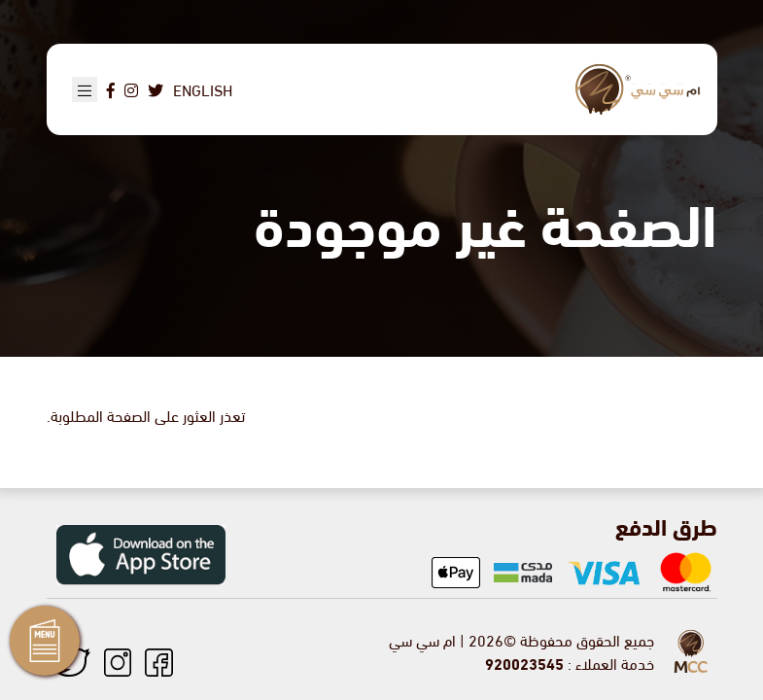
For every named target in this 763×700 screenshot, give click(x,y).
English (203, 89)
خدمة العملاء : (570, 663)
